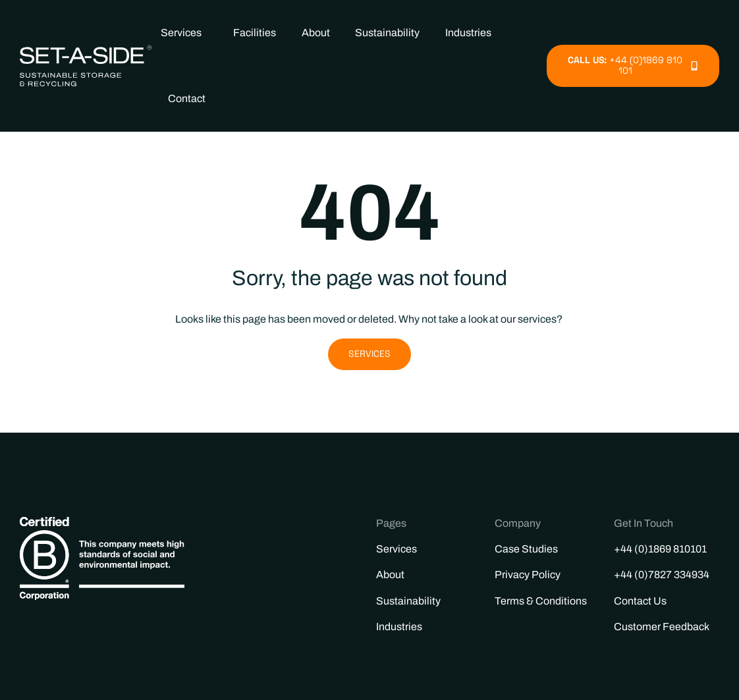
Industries (472, 33)
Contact (187, 98)
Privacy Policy (528, 575)
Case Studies (526, 549)
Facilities (255, 33)
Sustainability (387, 33)
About (316, 33)
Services (184, 33)
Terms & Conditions (541, 601)
